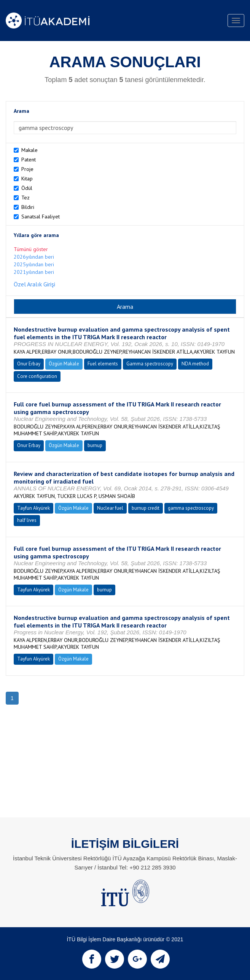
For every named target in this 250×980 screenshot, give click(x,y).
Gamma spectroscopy (150, 364)
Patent (29, 160)
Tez (25, 198)
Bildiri (28, 207)
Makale (29, 150)
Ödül (27, 188)
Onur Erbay (29, 364)
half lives (27, 520)
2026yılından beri (34, 257)
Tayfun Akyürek (33, 508)
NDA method (195, 364)
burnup (95, 445)
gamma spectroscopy (191, 508)
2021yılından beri (34, 272)
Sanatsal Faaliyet (41, 217)
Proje (27, 169)
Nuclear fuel (110, 508)
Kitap (27, 179)
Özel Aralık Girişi (34, 284)
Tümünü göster (31, 249)
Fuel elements (103, 364)
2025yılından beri (34, 264)
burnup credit (146, 508)
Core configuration (37, 376)
